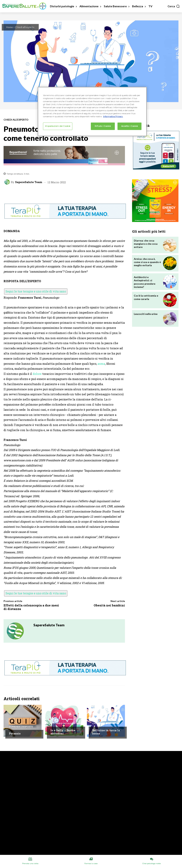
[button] (174, 6)
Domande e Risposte (21, 727)
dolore (37, 374)
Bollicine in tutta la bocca (106, 732)
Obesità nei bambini (109, 605)
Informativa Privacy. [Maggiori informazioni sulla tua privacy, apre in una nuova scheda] (113, 116)
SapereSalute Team (29, 182)
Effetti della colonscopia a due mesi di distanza (31, 607)
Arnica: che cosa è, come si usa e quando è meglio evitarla (147, 262)
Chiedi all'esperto (25, 27)
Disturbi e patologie (63, 723)
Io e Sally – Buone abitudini (63, 732)
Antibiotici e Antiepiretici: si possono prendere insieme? (145, 282)
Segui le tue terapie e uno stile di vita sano (36, 291)
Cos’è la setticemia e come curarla (146, 297)
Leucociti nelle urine (146, 314)
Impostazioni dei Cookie (58, 126)
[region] (92, 112)
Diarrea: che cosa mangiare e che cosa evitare (146, 244)
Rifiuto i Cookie (103, 126)
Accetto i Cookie (130, 126)
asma (101, 364)
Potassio (15, 733)
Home (10, 27)
